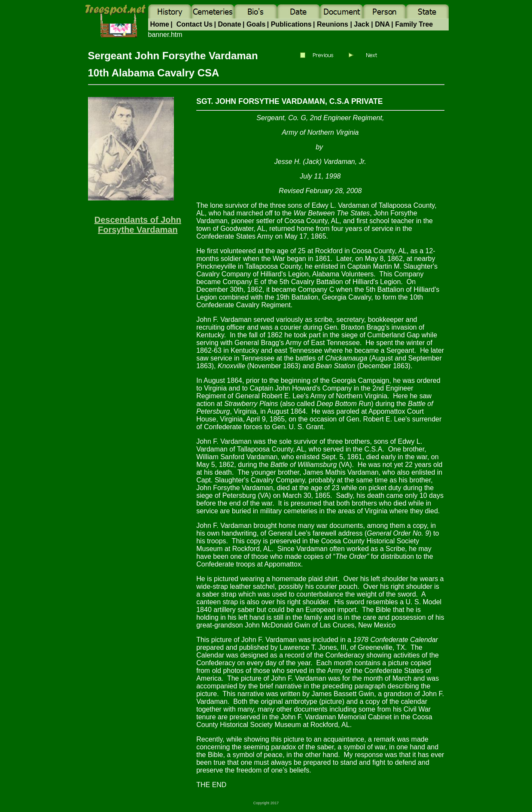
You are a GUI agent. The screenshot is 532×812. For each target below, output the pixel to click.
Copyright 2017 (266, 803)
